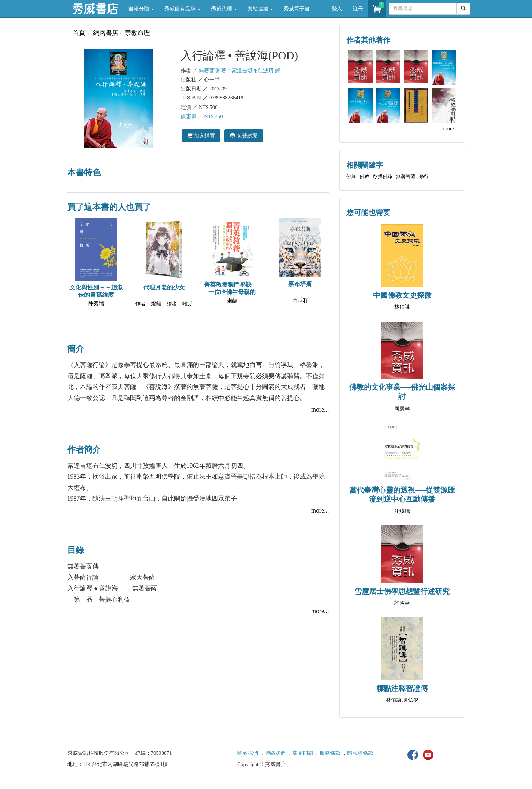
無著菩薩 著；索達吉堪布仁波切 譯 (239, 71)
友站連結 (260, 9)
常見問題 (303, 753)
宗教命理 (137, 33)
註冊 (358, 9)
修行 (424, 176)
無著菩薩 (406, 176)
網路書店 (106, 33)
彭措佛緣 (383, 176)
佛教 (365, 176)
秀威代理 (224, 9)
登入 (337, 9)
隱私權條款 (360, 753)
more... (320, 410)
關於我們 (248, 753)
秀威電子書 (297, 9)
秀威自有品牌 (182, 9)
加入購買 (201, 136)
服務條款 (330, 753)
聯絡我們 (275, 753)
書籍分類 (141, 9)
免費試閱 (244, 136)
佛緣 (351, 176)
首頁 (79, 33)
